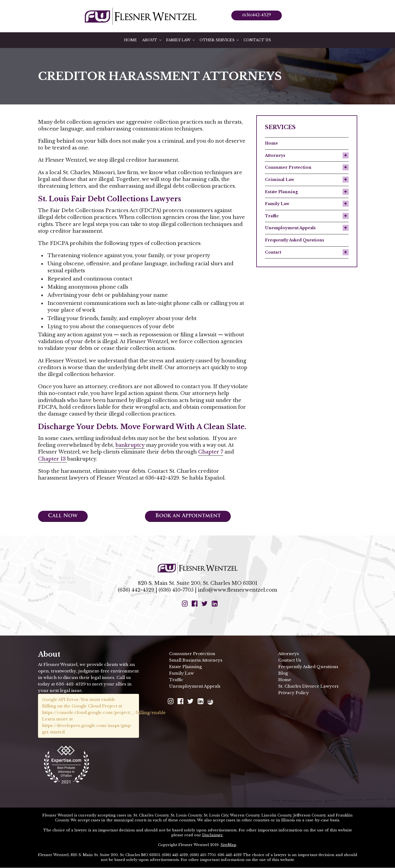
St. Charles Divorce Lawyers (308, 686)
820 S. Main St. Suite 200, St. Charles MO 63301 (198, 583)
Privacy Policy (294, 693)
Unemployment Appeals (290, 228)
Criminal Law (279, 180)
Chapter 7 (211, 452)
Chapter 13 (53, 459)
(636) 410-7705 (176, 590)
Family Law (181, 40)
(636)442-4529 (257, 15)
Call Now (64, 516)
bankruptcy (130, 445)
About (152, 40)
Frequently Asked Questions (295, 240)
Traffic (272, 216)
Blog (283, 673)
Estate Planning (281, 192)
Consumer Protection (288, 167)
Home (130, 40)
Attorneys (275, 155)
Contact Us (257, 40)
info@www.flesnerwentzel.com (238, 590)
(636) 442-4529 (136, 590)
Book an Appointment (190, 516)
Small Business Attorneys (196, 660)
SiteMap (228, 845)
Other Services (219, 40)
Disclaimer (213, 835)
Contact (273, 252)
